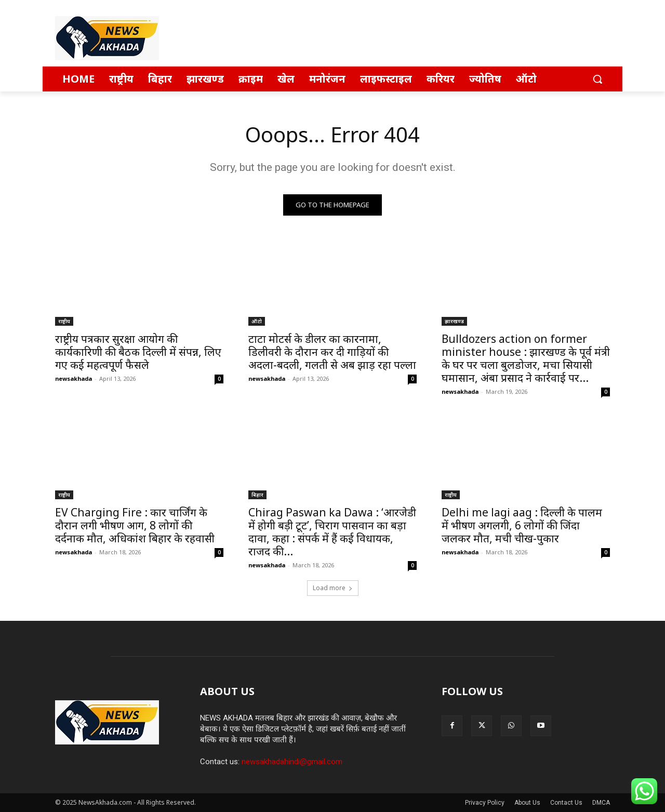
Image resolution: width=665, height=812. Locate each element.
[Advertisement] (410, 38)
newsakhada (74, 378)
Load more (333, 588)
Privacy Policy (485, 803)
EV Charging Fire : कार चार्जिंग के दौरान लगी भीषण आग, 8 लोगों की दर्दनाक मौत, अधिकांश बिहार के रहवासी (135, 525)
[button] (597, 79)
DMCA (601, 803)
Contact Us (566, 803)
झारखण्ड (454, 321)
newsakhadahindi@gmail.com (292, 762)
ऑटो (257, 321)
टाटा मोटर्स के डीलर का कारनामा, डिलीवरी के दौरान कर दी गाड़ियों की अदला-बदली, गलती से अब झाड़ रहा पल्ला (332, 352)
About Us (527, 803)
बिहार (257, 495)
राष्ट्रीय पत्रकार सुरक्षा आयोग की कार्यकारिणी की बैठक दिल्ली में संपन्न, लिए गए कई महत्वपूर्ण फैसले (138, 352)
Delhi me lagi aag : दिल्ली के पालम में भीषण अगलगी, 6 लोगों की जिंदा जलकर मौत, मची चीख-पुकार (522, 525)
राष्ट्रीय (64, 321)
